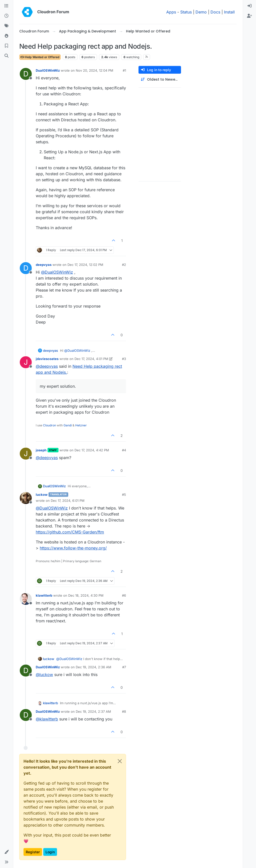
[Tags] (6, 26)
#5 (124, 495)
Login (50, 852)
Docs (215, 12)
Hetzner (81, 425)
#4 (124, 450)
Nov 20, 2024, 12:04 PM (94, 70)
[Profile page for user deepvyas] (26, 268)
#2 (124, 265)
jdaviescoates (47, 359)
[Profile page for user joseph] (26, 454)
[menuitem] (249, 6)
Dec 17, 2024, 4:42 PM (92, 450)
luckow (42, 495)
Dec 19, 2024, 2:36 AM (93, 667)
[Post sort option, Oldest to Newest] (160, 80)
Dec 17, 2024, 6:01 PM (68, 501)
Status (186, 12)
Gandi (68, 425)
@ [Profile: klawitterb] (47, 719)
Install (229, 12)
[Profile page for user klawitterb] (26, 599)
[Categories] (6, 6)
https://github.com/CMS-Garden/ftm (70, 532)
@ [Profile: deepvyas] (47, 366)
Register (33, 852)
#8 (124, 711)
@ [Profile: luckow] (44, 675)
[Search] (6, 56)
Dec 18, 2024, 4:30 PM (86, 595)
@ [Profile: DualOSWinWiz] (57, 272)
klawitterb (44, 595)
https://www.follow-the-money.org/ (73, 548)
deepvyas (44, 265)
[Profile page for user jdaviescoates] (26, 362)
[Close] (120, 761)
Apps (171, 12)
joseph (41, 450)
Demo (201, 12)
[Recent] (6, 16)
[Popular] (6, 36)
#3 (124, 359)
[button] (6, 852)
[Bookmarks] (6, 46)
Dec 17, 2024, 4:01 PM (91, 359)
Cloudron (49, 425)
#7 (124, 667)
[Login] (249, 6)
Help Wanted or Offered (40, 57)
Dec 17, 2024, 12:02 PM (85, 265)
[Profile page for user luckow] (26, 498)
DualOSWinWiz (48, 70)
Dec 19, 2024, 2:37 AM (93, 711)
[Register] (249, 16)
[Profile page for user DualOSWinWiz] (26, 74)
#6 (124, 595)
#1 (124, 70)
